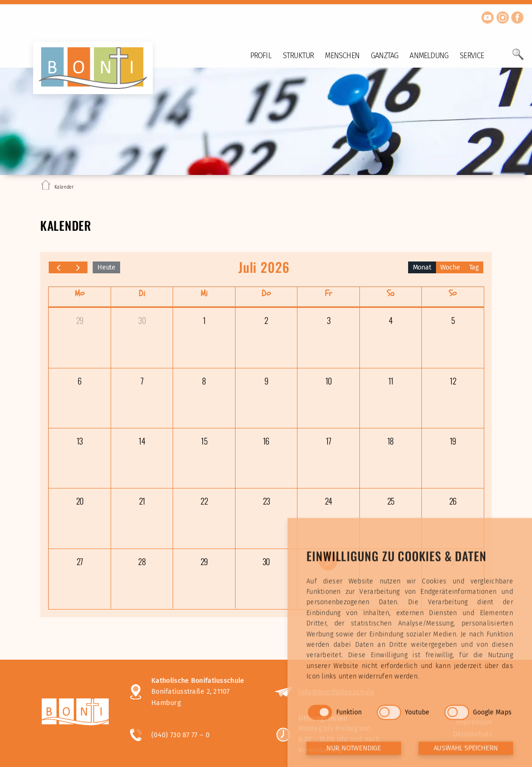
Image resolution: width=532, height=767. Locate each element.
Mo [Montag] (80, 294)
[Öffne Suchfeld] (518, 58)
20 (80, 501)
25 (391, 501)
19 (453, 441)
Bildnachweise (469, 746)
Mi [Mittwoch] (204, 294)
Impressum (474, 722)
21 (142, 501)
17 (328, 441)
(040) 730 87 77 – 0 (180, 735)
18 (390, 441)
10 (328, 381)
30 (142, 320)
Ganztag (384, 56)
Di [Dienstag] (142, 294)
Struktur (298, 56)
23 (266, 501)
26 (453, 501)
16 (266, 441)
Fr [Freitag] (328, 294)
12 (453, 381)
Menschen (342, 56)
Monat (422, 267)
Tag (474, 267)
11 (391, 381)
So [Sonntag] (453, 294)
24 (328, 501)
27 (80, 561)
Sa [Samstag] (391, 294)
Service (472, 56)
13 (79, 441)
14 (142, 441)
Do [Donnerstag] (266, 294)
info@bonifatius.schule (336, 692)
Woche (450, 267)
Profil (261, 56)
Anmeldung (429, 56)
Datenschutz (472, 734)
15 (204, 441)
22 (204, 501)
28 (142, 561)
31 (328, 561)
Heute (106, 267)
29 (80, 320)
